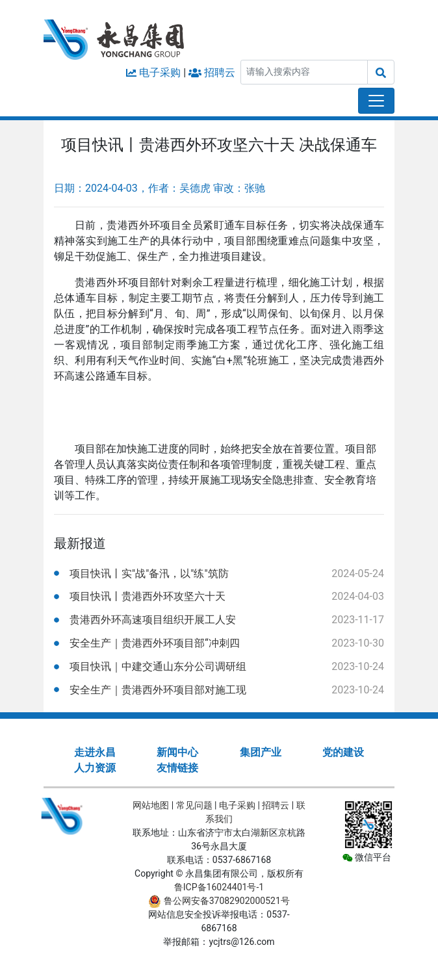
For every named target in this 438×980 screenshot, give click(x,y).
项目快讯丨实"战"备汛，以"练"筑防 (149, 574)
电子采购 (160, 72)
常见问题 (194, 805)
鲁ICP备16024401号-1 (219, 887)
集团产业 (261, 752)
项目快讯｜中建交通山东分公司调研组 (158, 666)
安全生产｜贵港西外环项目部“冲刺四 (155, 643)
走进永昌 (95, 752)
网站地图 (151, 805)
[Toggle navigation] (376, 101)
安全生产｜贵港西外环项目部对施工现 (158, 690)
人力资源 (95, 768)
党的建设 (343, 752)
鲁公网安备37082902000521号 (219, 901)
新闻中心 (177, 752)
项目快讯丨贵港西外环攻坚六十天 (148, 596)
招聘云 (220, 72)
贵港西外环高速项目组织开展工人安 (153, 620)
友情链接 (177, 768)
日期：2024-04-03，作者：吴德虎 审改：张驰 (160, 188)
